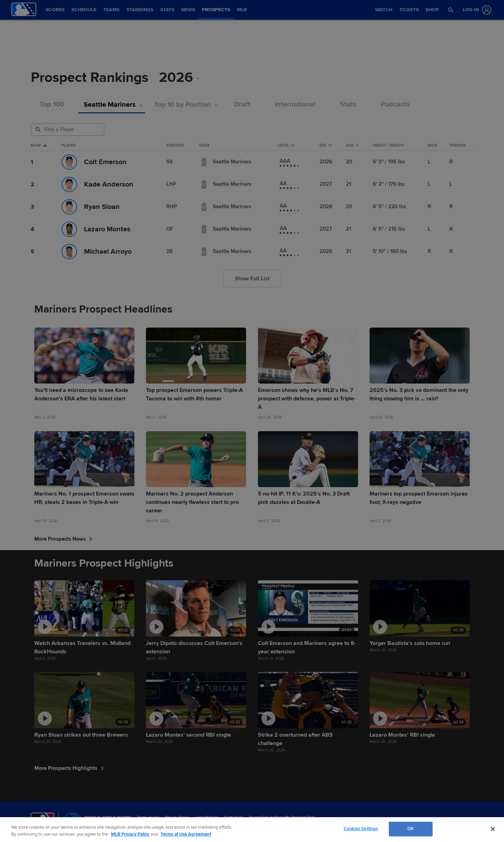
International (295, 104)
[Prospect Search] (68, 129)
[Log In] (476, 10)
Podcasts (395, 104)
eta (326, 146)
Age (352, 146)
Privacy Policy (177, 817)
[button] (451, 10)
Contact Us (234, 817)
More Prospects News (63, 539)
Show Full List (252, 279)
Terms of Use (148, 817)
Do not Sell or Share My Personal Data (282, 817)
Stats (348, 104)
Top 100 (52, 104)
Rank (39, 146)
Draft (242, 104)
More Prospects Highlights (69, 768)
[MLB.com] (43, 819)
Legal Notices (207, 817)
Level (286, 146)
